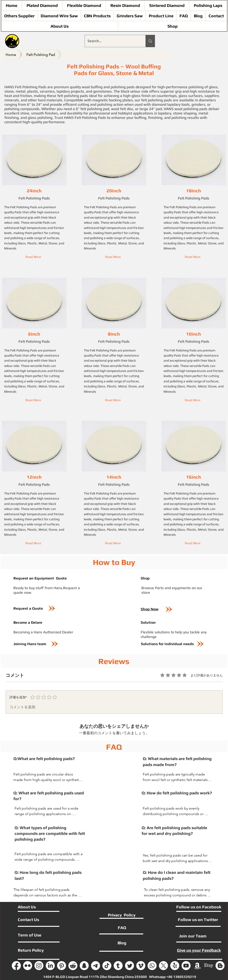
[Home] (11, 55)
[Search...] (112, 41)
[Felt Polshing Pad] (41, 55)
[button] (34, 257)
